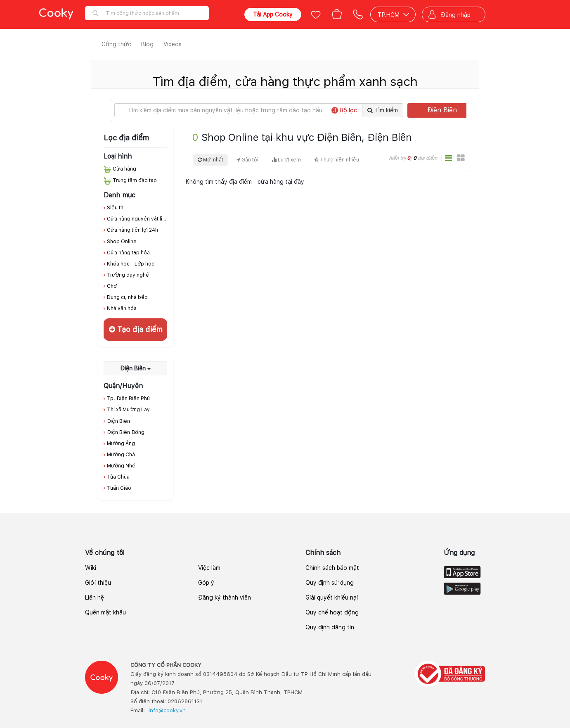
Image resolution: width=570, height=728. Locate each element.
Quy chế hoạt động (332, 612)
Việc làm (209, 568)
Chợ (112, 286)
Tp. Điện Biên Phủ (128, 398)
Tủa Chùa (118, 477)
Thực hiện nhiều (337, 160)
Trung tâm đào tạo (135, 180)
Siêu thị (116, 208)
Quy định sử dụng (330, 583)
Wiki (91, 568)
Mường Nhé (121, 466)
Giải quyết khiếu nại (332, 598)
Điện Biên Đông (126, 432)
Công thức (116, 44)
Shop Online (122, 242)
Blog (147, 44)
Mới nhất (210, 160)
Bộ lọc (344, 110)
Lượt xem (286, 160)
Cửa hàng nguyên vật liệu (138, 219)
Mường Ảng (121, 443)
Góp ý (206, 583)
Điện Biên (449, 110)
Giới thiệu (98, 583)
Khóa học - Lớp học (131, 264)
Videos (173, 44)
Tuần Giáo (119, 488)
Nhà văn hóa (122, 308)
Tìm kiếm (383, 110)
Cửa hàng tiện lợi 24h (132, 230)
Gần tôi (247, 160)
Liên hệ (95, 598)
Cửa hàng (124, 169)
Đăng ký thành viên (225, 598)
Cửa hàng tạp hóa (128, 253)
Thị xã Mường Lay (128, 410)
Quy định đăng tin (330, 627)
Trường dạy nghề (128, 275)
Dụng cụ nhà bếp (127, 297)
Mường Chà (121, 455)
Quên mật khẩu (105, 612)
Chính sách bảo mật (332, 568)
